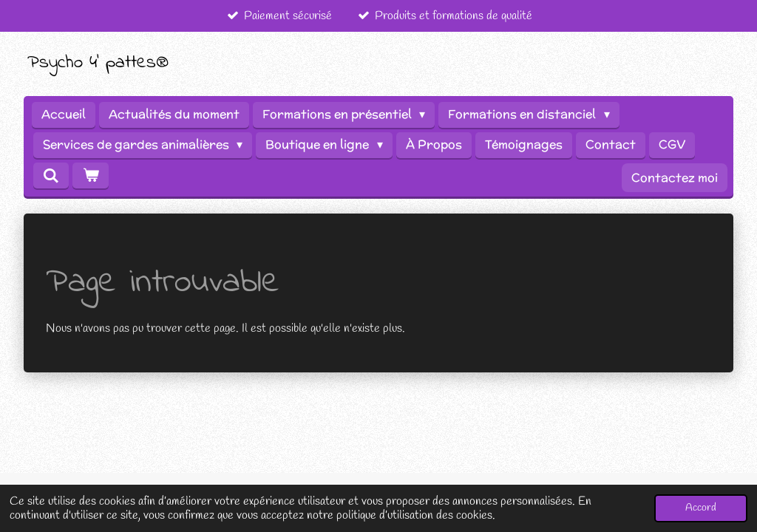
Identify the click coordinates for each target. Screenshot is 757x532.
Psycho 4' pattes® (98, 63)
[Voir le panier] (90, 175)
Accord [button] (701, 508)
